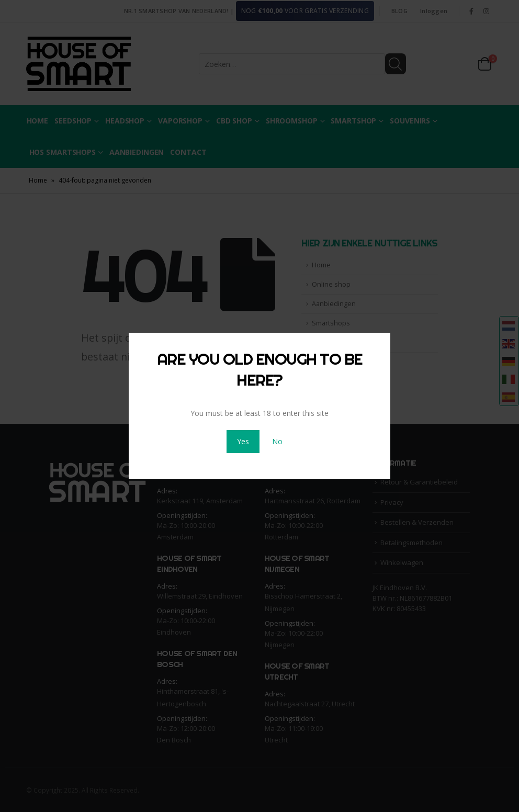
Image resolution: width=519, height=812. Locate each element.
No (277, 441)
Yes (243, 441)
